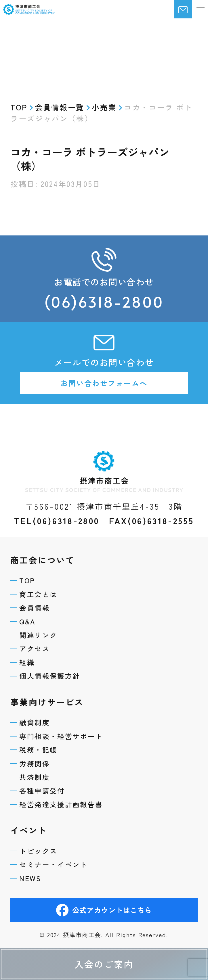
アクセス (38, 628)
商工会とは (42, 568)
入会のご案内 (104, 963)
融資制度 (38, 707)
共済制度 (38, 768)
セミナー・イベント (59, 861)
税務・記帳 (42, 737)
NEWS (33, 876)
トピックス (42, 846)
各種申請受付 (46, 783)
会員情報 (38, 583)
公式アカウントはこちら (104, 909)
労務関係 (38, 752)
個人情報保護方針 (55, 659)
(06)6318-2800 (104, 303)
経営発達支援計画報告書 (68, 798)
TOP (30, 552)
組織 (29, 644)
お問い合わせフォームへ (104, 388)
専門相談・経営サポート (68, 722)
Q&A (30, 598)
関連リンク (42, 613)
